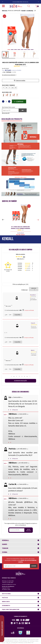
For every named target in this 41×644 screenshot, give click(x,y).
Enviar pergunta (29, 530)
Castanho (7, 94)
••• (14, 376)
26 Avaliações (24, 66)
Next (37, 2)
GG (13, 88)
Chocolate (10, 94)
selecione (34, 289)
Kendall (8, 239)
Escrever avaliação (21, 381)
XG (16, 88)
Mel (13, 94)
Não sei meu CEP (6, 113)
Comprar (20, 102)
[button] (9, 50)
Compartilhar (17, 315)
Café (3, 94)
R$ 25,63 (9, 72)
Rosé (17, 94)
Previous (5, 1)
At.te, (10, 431)
